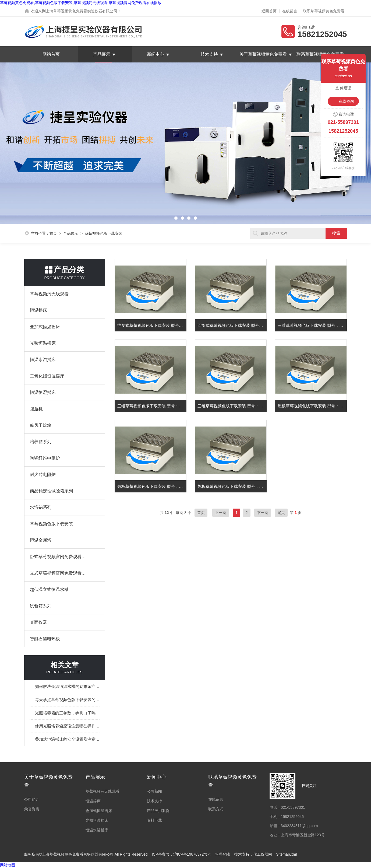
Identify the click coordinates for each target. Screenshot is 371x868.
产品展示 (102, 54)
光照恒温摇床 (43, 343)
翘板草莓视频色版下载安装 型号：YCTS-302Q (152, 486)
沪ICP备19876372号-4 (192, 854)
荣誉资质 (32, 809)
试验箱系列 (41, 606)
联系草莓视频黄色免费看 (324, 11)
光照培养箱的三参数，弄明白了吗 (65, 713)
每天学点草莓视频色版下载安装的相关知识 (67, 700)
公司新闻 (154, 791)
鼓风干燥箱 (41, 425)
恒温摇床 (38, 310)
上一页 (221, 513)
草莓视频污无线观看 (49, 294)
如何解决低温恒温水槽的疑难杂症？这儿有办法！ (67, 686)
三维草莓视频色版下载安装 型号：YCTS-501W (232, 406)
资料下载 (154, 820)
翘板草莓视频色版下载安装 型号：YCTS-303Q (312, 406)
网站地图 (8, 865)
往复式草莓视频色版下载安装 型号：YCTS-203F (152, 325)
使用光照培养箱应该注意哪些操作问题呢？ (67, 726)
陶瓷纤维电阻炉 (45, 458)
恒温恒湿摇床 (43, 392)
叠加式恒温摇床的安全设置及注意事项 (67, 739)
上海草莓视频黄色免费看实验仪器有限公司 (82, 11)
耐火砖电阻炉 (43, 475)
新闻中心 (156, 54)
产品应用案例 (158, 811)
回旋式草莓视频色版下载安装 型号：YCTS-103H (232, 325)
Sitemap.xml (286, 854)
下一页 (263, 513)
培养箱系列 (41, 442)
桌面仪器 (38, 622)
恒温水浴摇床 (43, 360)
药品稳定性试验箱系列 (51, 491)
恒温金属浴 (41, 540)
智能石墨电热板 (45, 639)
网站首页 (51, 54)
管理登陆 (222, 854)
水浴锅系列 (41, 507)
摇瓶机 (36, 409)
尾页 (281, 513)
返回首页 (269, 11)
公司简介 (32, 799)
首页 (53, 233)
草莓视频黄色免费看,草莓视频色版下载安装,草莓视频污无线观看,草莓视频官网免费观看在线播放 (81, 3)
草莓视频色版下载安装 (51, 524)
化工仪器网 (263, 854)
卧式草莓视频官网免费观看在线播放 (59, 557)
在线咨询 (346, 101)
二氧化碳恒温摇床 (47, 376)
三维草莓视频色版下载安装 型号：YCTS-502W (152, 406)
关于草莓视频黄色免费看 (263, 54)
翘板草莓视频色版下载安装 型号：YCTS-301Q (232, 486)
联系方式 (216, 809)
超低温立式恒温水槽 (49, 589)
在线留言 (290, 11)
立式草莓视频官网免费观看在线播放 (59, 573)
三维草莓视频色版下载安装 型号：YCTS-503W (312, 325)
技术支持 (209, 54)
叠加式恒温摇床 (45, 327)
